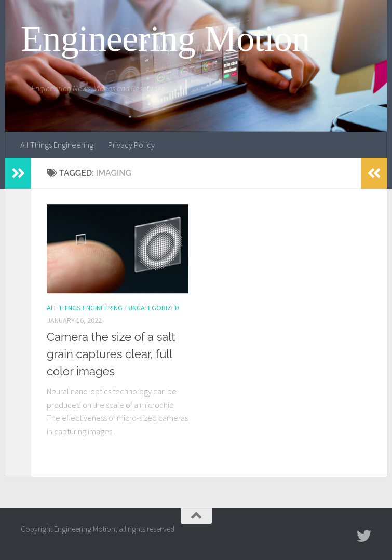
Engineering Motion (165, 39)
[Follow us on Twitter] (364, 536)
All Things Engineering (57, 145)
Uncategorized (154, 308)
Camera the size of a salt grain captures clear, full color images (111, 354)
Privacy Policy (131, 145)
